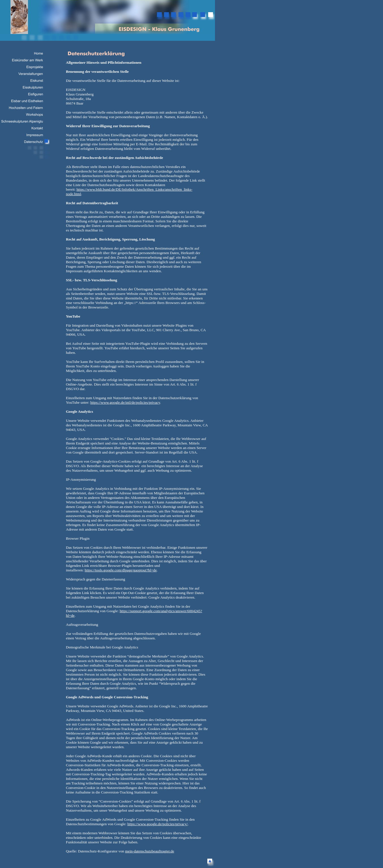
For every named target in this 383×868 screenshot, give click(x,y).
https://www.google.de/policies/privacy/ (157, 824)
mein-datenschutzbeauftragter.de (150, 851)
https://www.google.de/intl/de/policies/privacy (125, 402)
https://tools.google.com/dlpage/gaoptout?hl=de (121, 570)
